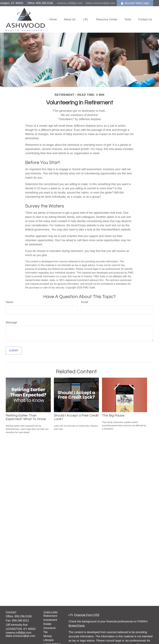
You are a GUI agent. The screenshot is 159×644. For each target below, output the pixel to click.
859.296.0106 (23, 616)
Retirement (50, 616)
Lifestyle (49, 640)
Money (48, 636)
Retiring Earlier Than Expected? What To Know (26, 417)
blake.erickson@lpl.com (100, 3)
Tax (46, 632)
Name (9, 302)
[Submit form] (14, 351)
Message (11, 322)
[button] (53, 19)
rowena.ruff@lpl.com (70, 3)
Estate (47, 624)
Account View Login (135, 3)
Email (85, 302)
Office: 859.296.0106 (40, 3)
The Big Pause (113, 415)
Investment (50, 620)
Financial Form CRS (87, 615)
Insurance (50, 628)
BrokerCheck (77, 626)
